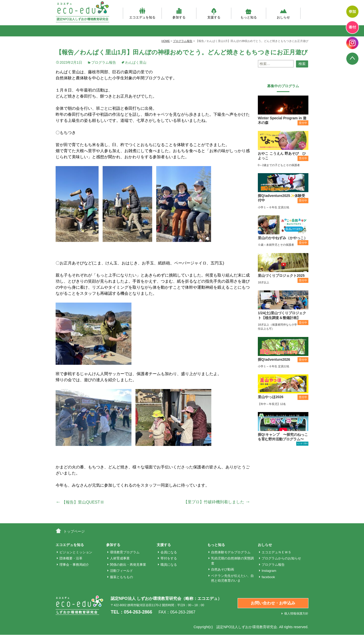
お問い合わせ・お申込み (273, 603)
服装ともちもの (121, 577)
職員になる (169, 565)
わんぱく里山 (136, 62)
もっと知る (249, 13)
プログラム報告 (104, 62)
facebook (268, 577)
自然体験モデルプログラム (231, 552)
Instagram (269, 571)
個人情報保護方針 (296, 614)
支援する (214, 13)
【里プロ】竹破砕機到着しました (217, 502)
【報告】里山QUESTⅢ (80, 502)
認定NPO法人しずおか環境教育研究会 (247, 627)
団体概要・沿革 (71, 558)
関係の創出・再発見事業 (128, 565)
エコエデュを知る (142, 13)
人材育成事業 (120, 558)
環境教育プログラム (125, 552)
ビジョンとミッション (76, 552)
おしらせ (283, 13)
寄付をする (169, 558)
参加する (179, 13)
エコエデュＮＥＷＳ (276, 552)
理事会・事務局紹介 (74, 565)
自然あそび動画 (223, 569)
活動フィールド (121, 571)
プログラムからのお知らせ (281, 558)
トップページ (74, 531)
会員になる (169, 552)
